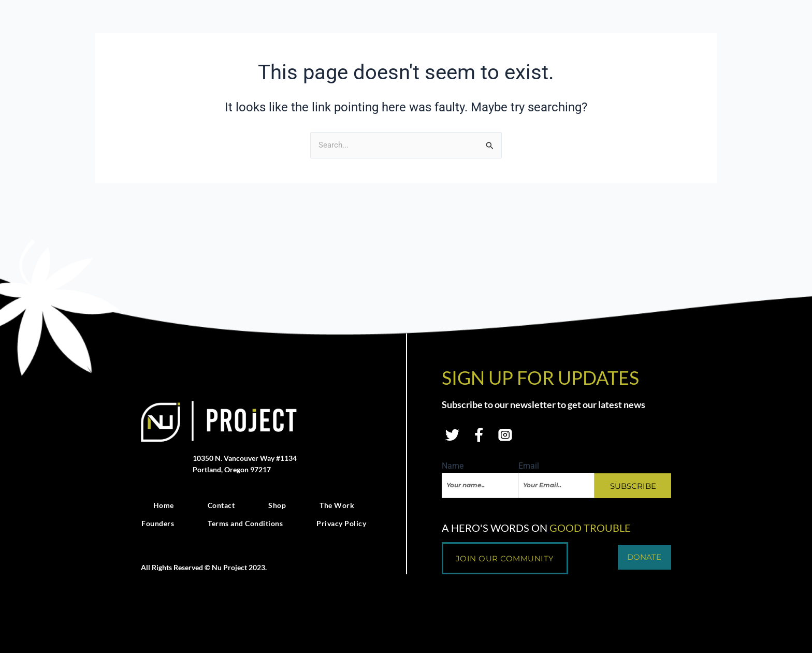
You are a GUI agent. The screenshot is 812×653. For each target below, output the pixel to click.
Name (453, 472)
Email (529, 472)
